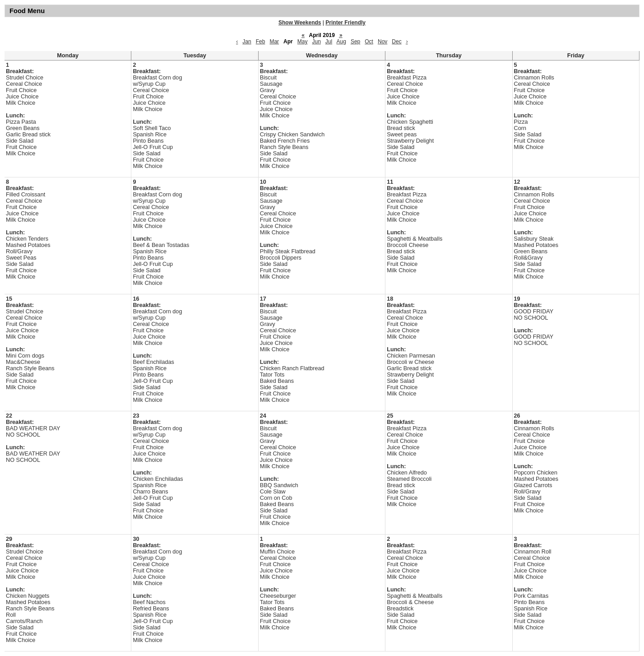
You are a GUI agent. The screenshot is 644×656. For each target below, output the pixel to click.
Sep (355, 42)
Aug (341, 42)
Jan (247, 42)
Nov (382, 42)
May (303, 42)
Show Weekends (300, 23)
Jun (316, 42)
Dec (396, 42)
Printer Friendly (345, 23)
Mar (274, 42)
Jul (329, 42)
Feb (261, 42)
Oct (369, 42)
